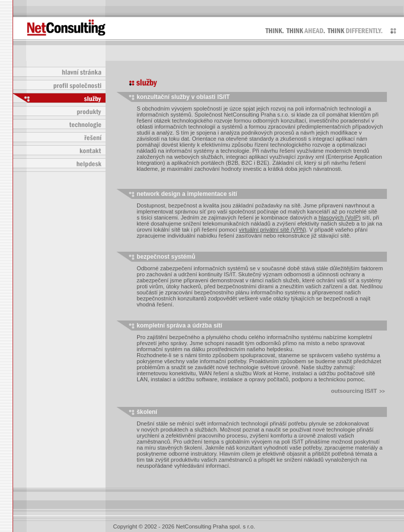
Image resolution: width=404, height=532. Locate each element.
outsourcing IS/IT (358, 391)
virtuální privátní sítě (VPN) (272, 230)
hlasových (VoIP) (340, 218)
